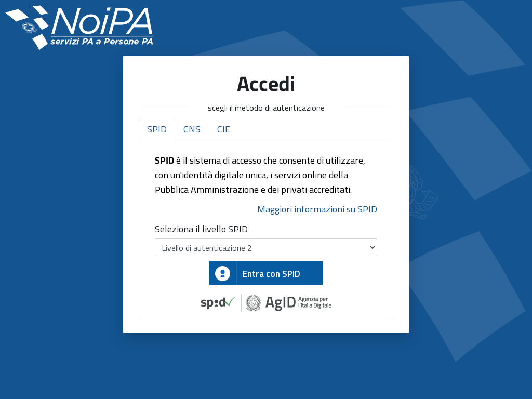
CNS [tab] (192, 129)
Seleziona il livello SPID (201, 229)
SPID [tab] (157, 129)
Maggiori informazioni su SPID (317, 209)
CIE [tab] (224, 129)
